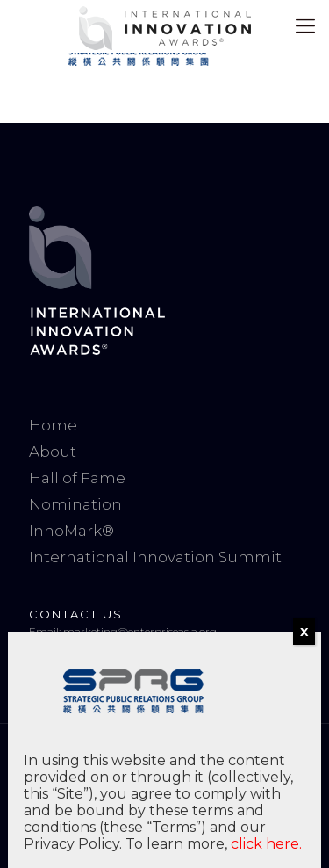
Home (53, 425)
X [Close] (304, 632)
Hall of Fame (77, 478)
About (53, 452)
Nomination (75, 504)
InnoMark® (72, 531)
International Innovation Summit (155, 557)
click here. (266, 844)
